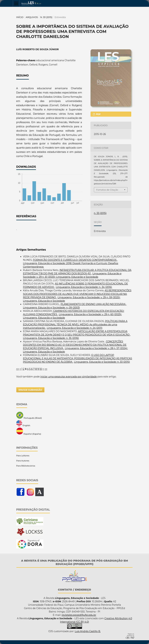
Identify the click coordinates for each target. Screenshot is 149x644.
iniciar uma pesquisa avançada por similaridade (69, 377)
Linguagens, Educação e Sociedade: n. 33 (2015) (102, 362)
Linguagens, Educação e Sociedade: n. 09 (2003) (51, 308)
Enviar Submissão (30, 390)
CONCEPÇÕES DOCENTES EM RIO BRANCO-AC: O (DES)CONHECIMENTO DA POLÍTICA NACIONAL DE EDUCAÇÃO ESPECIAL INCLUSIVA (75, 345)
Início (20, 17)
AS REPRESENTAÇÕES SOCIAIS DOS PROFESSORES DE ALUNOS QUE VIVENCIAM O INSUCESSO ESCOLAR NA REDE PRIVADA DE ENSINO (77, 294)
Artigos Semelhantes (31, 250)
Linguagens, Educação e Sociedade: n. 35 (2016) (51, 338)
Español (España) (29, 431)
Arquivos (32, 17)
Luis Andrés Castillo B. (88, 631)
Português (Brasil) (29, 415)
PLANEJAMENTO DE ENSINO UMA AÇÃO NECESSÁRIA (93, 304)
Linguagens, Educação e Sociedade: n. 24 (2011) (75, 328)
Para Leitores (23, 456)
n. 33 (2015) (46, 17)
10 (41, 369)
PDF (98, 114)
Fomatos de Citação (107, 190)
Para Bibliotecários (26, 466)
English (23, 423)
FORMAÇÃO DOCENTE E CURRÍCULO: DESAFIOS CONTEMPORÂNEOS (75, 260)
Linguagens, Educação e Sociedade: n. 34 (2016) (84, 287)
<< (18, 369)
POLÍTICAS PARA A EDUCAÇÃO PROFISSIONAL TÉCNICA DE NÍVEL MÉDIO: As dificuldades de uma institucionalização (75, 325)
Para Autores (23, 461)
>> (46, 369)
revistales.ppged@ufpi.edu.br (79, 615)
